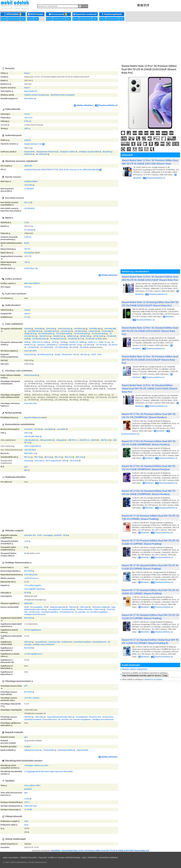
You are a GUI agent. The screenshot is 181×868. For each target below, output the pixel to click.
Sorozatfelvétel (54, 609)
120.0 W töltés (30, 450)
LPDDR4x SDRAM (31, 181)
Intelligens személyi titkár (89, 152)
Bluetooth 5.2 (30, 453)
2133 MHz (28, 185)
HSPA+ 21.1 (93, 342)
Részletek (168, 317)
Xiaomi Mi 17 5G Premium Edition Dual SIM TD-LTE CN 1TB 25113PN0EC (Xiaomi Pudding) (150, 517)
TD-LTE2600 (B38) (63, 334)
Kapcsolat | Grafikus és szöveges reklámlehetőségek (59, 857)
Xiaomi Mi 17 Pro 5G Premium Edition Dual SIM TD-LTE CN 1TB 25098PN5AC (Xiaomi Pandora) (149, 416)
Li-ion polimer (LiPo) (32, 785)
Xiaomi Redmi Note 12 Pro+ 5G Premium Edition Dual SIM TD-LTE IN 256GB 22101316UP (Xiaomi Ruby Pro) (105, 851)
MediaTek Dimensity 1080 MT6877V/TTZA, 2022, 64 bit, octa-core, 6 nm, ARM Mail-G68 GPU (61, 170)
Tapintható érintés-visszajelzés (63, 95)
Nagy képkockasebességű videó (60, 717)
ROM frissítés (36, 14)
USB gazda (60, 440)
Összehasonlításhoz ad (106, 105)
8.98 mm (28, 121)
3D (25, 741)
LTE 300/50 (113, 345)
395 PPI (27, 249)
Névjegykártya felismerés (46, 152)
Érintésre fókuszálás (85, 609)
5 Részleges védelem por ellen (36, 765)
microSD (37, 429)
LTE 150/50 (100, 345)
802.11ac (69, 457)
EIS (25, 607)
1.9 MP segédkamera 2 (33, 654)
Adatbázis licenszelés (29, 857)
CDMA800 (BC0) (51, 331)
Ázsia (26, 825)
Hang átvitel (29, 354)
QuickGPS (58, 535)
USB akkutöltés (30, 440)
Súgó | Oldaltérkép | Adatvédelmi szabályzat (100, 857)
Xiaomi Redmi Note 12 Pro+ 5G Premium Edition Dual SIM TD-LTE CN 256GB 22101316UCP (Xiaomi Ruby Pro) (150, 360)
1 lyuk (27, 222)
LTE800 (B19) (29, 334)
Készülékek (13, 14)
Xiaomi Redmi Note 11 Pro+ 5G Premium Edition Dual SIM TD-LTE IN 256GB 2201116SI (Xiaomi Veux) (150, 162)
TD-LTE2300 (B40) (99, 334)
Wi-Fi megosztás (52, 461)
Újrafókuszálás (67, 609)
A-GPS (40, 535)
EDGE (46, 342)
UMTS (54, 342)
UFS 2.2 (27, 202)
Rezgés (58, 354)
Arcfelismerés (34, 612)
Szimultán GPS (30, 535)
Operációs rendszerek (85, 14)
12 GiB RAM (29, 189)
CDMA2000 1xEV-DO (68, 345)
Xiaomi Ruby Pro (31, 91)
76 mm (27, 114)
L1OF (26, 541)
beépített (28, 789)
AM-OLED (28, 253)
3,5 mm (27, 317)
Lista (23, 19)
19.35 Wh (28, 810)
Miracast (28, 461)
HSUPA (63, 342)
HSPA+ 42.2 (103, 342)
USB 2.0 (27, 433)
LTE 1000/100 (46, 347)
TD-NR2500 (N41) (57, 339)
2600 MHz (28, 166)
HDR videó (84, 607)
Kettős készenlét (31, 375)
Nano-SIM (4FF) (30, 351)
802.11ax (79, 457)
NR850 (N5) (72, 336)
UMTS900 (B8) (110, 329)
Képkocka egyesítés (58, 607)
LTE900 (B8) (106, 331)
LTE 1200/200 (60, 347)
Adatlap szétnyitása (83, 105)
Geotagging (48, 535)
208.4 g (27, 128)
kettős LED (28, 603)
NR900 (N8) (85, 336)
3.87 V (27, 802)
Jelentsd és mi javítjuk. (153, 679)
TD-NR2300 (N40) (39, 339)
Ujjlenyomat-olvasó (32, 750)
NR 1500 (73, 347)
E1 (25, 547)
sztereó (27, 310)
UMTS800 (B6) (95, 329)
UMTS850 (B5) (80, 329)
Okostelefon (29, 99)
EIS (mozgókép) (36, 607)
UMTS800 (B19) (34, 331)
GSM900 (28, 329)
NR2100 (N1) (44, 336)
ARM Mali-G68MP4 (32, 283)
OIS (45, 607)
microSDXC (61, 429)
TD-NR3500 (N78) (93, 339)
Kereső (4, 19)
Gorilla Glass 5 (30, 268)
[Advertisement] (90, 43)
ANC (75, 354)
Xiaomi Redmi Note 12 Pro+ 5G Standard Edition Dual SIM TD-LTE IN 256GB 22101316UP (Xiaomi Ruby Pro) (150, 278)
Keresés (83, 6)
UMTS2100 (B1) (64, 329)
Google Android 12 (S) (33, 144)
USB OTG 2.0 (84, 440)
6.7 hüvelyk (29, 230)
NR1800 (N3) (58, 336)
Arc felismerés (42, 154)
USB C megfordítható (33, 446)
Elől (26, 686)
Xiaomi (27, 73)
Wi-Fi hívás (74, 461)
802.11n (58, 457)
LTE (79, 345)
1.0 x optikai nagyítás (33, 585)
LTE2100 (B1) (66, 331)
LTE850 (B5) (93, 331)
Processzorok (58, 14)
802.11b (38, 457)
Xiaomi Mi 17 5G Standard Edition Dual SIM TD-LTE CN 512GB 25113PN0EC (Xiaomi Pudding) (150, 617)
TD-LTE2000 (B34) (45, 334)
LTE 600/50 (32, 347)
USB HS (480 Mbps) (32, 436)
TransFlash (28, 429)
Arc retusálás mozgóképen (97, 612)
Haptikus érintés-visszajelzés (35, 95)
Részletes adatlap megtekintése (135, 669)
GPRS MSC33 (37, 342)
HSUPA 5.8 (74, 342)
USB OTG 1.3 (73, 440)
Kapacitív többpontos (33, 418)
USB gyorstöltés (46, 440)
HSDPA (82, 342)
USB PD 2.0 (105, 440)
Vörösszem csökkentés (101, 607)
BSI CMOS (28, 571)
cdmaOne (41, 345)
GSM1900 (50, 329)
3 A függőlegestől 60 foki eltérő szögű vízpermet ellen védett (48, 771)
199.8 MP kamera (31, 578)
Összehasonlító (14, 19)
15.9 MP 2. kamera (32, 698)
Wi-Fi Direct (40, 461)
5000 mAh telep (31, 806)
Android (27, 140)
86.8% (27, 243)
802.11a (27, 457)
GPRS (26, 342)
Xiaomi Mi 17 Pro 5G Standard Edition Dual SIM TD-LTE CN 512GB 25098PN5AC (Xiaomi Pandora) (149, 468)
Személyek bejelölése (50, 612)
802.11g (48, 457)
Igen (26, 467)
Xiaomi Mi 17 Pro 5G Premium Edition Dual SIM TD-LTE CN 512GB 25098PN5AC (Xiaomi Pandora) (149, 443)
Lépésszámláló (83, 750)
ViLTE (100, 354)
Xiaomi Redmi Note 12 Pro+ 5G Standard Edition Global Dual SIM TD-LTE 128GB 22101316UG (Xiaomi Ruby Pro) (149, 388)
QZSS (65, 535)
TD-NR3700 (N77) (75, 339)
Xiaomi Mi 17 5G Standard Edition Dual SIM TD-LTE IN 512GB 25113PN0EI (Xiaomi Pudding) (150, 567)
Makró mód (99, 609)
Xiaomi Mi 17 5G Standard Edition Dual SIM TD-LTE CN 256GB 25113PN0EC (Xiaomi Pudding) (150, 592)
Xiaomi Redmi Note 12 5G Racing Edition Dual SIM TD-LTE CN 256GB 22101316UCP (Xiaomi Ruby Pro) (150, 304)
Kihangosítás (67, 354)
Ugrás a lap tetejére (11, 857)
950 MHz (28, 287)
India (26, 821)
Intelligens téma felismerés (35, 614)
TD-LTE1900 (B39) (81, 334)
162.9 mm (28, 118)
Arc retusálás (80, 612)
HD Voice (84, 354)
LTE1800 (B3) (80, 331)
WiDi (64, 461)
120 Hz (27, 262)
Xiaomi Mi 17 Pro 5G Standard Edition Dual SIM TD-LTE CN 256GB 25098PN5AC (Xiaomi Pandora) (149, 492)
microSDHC (49, 429)
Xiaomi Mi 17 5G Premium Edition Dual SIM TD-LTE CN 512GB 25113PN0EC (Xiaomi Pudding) (150, 542)
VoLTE (94, 354)
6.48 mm (28, 237)
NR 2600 (83, 347)
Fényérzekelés (49, 750)
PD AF (27, 593)
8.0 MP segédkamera (33, 630)
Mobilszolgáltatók (112, 14)
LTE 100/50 (88, 345)
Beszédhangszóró (44, 354)
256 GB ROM (29, 208)
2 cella (27, 799)
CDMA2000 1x (52, 345)
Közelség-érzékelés (66, 750)
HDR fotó (73, 607)
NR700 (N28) (98, 336)
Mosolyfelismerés (67, 612)
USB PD (94, 440)
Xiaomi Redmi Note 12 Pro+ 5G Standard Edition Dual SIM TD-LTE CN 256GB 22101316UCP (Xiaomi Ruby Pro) (150, 331)
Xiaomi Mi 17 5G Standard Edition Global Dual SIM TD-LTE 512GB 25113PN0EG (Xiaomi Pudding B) (150, 641)
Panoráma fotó (54, 642)
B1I (25, 553)
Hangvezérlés (29, 152)
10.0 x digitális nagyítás (33, 589)
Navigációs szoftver (68, 152)
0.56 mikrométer (31, 575)
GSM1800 (39, 329)
